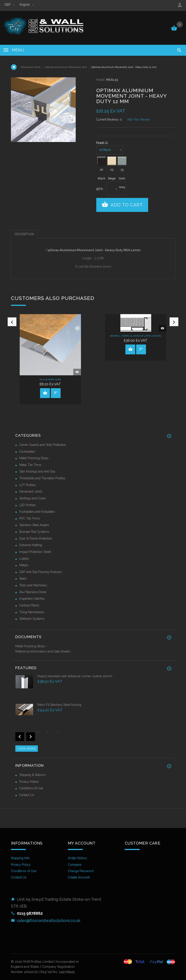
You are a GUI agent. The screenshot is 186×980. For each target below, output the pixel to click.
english (27, 5)
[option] (50, 359)
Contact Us (27, 795)
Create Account (79, 877)
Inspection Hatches (32, 599)
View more (27, 749)
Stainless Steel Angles (34, 525)
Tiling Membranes (32, 612)
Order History (77, 858)
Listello (24, 559)
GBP (10, 5)
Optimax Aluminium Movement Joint (66, 67)
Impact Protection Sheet (35, 552)
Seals (23, 578)
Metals (24, 565)
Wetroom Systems (32, 619)
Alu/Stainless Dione (33, 592)
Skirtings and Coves (32, 498)
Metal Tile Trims (30, 465)
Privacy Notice (29, 782)
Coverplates (27, 452)
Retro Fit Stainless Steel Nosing (59, 705)
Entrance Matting (31, 545)
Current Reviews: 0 (109, 119)
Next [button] (174, 362)
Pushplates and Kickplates (37, 512)
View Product (45, 393)
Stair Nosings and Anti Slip (37, 471)
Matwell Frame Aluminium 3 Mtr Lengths (136, 336)
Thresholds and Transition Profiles (42, 478)
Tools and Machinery (33, 585)
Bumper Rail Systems (34, 532)
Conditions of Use (31, 788)
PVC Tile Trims (30, 518)
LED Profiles (27, 505)
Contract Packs (29, 605)
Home (14, 67)
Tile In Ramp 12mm (50, 380)
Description (24, 234)
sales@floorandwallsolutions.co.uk (49, 920)
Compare (75, 865)
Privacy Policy (21, 865)
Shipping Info (20, 858)
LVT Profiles (27, 485)
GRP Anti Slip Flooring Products (40, 572)
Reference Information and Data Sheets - (44, 651)
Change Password (81, 871)
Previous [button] (12, 362)
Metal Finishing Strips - (31, 646)
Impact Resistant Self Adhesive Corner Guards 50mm (75, 676)
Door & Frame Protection (36, 538)
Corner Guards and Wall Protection (43, 445)
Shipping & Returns (32, 775)
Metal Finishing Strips (34, 458)
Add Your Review (139, 119)
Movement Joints (31, 67)
